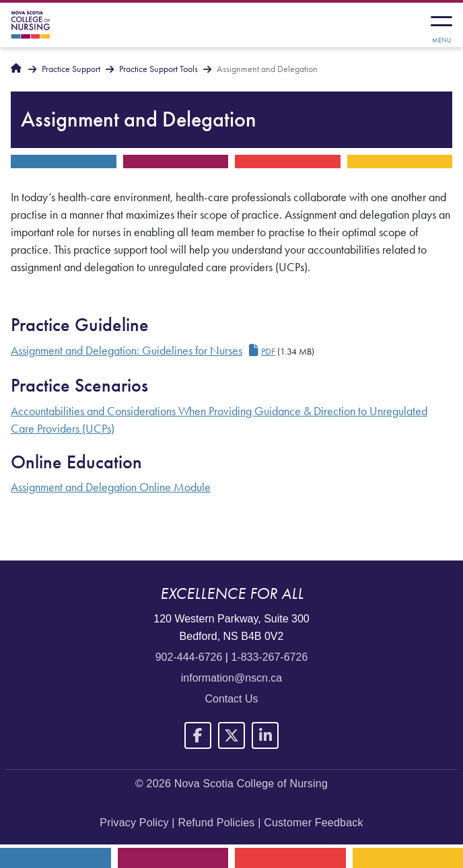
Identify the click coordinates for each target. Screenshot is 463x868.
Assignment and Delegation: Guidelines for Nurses (127, 351)
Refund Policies (216, 823)
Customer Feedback (313, 823)
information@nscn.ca (232, 678)
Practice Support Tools (158, 69)
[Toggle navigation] (441, 25)
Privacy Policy (134, 823)
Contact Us (231, 699)
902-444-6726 (189, 657)
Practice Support (71, 69)
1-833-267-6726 (269, 657)
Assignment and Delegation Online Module (111, 487)
